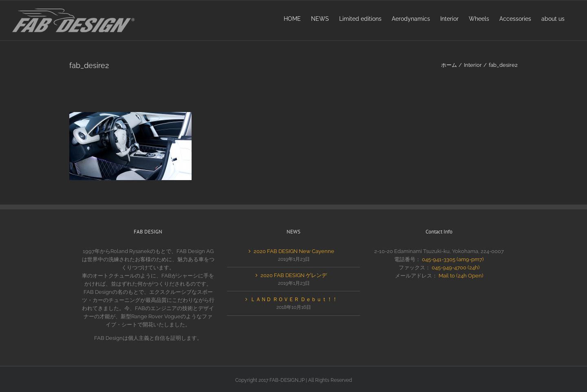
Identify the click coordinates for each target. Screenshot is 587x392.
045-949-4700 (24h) (456, 268)
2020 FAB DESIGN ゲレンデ (294, 275)
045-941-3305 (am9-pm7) (453, 259)
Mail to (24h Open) (461, 276)
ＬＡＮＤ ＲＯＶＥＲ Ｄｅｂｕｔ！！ (294, 299)
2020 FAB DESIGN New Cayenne (294, 251)
